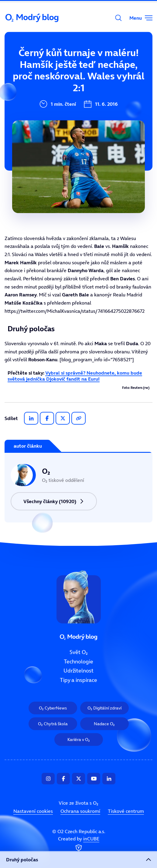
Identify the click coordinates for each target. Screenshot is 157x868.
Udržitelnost (78, 671)
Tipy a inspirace (78, 680)
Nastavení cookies (33, 811)
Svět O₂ (39, 57)
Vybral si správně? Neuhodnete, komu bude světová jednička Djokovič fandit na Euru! (75, 376)
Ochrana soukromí (80, 811)
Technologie (78, 662)
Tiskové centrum (126, 811)
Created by (79, 844)
